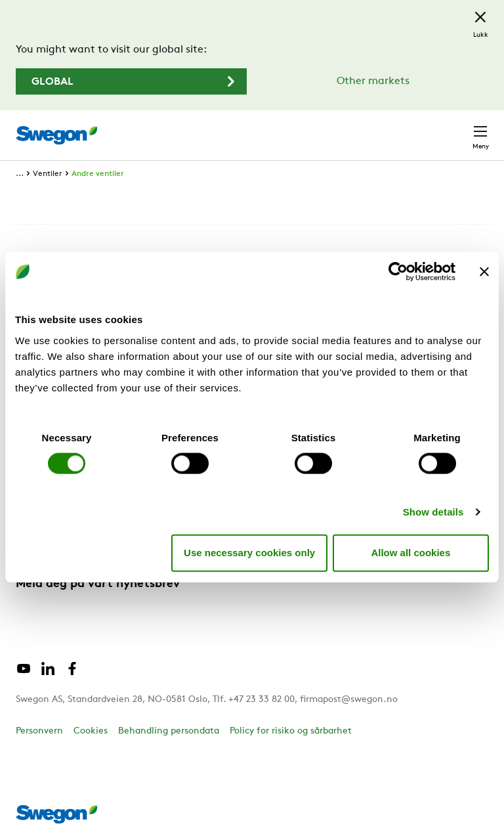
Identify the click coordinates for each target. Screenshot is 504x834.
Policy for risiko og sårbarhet (291, 731)
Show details (433, 511)
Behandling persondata (169, 731)
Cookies (91, 731)
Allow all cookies (410, 553)
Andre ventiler (98, 174)
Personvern (39, 731)
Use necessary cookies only (249, 553)
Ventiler (48, 174)
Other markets (373, 81)
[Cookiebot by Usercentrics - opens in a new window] (398, 272)
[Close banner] (484, 272)
